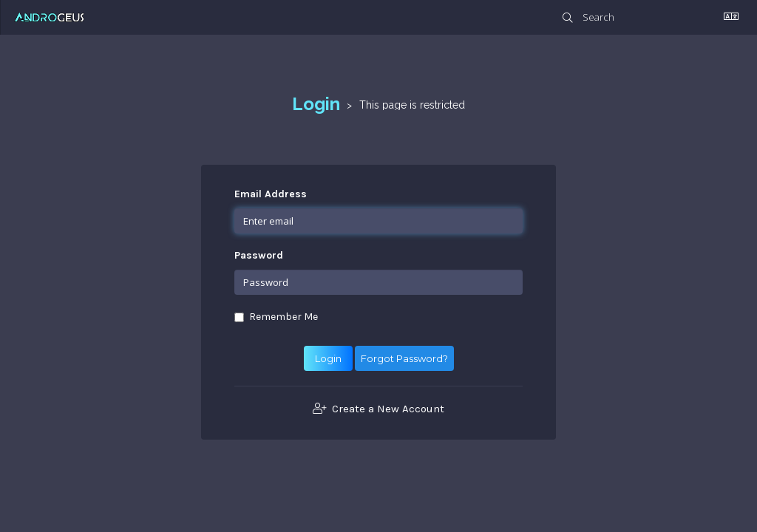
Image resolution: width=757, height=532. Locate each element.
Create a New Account (378, 409)
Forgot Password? (404, 358)
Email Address (271, 194)
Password (259, 255)
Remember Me (276, 317)
